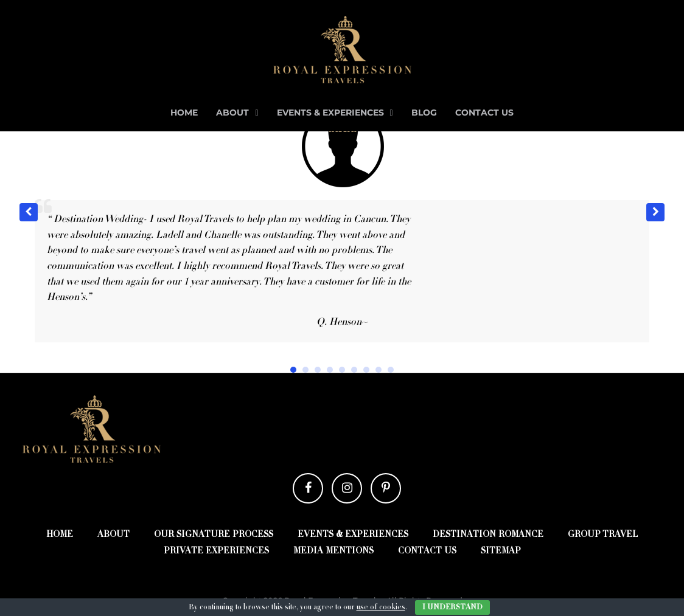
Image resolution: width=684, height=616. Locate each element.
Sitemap (501, 552)
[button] (655, 212)
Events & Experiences (330, 112)
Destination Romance (488, 535)
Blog (424, 112)
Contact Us (484, 112)
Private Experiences (216, 552)
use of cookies (381, 607)
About (232, 112)
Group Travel (603, 535)
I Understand (452, 607)
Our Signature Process (214, 535)
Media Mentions (333, 552)
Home (184, 112)
